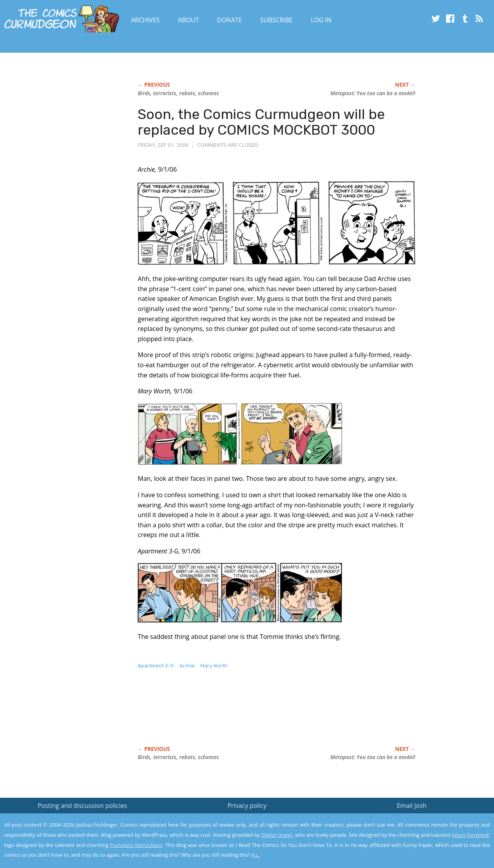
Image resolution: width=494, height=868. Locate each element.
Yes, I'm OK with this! (428, 839)
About (188, 20)
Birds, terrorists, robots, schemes (178, 93)
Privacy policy (247, 806)
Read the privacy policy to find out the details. (424, 819)
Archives (145, 20)
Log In (321, 20)
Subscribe (276, 20)
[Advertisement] (280, 716)
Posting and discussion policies (82, 806)
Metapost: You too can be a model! (373, 93)
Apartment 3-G (156, 666)
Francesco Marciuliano (136, 845)
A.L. (256, 855)
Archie (187, 666)
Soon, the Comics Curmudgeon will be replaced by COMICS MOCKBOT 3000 (261, 122)
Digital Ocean (277, 835)
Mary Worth (214, 666)
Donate (230, 20)
